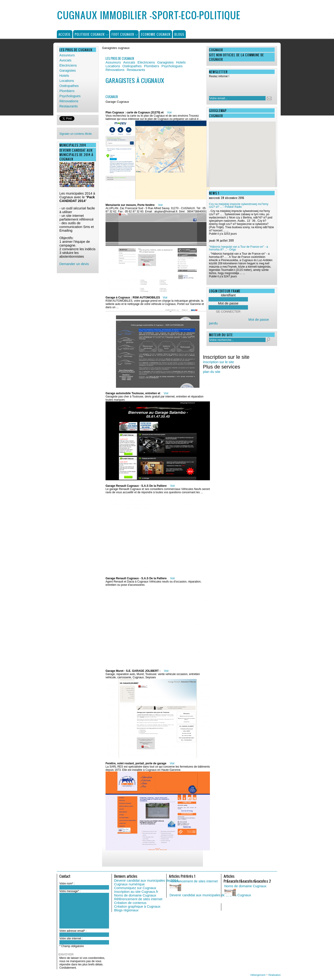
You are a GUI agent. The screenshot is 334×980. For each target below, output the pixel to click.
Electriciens (68, 65)
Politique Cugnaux (90, 34)
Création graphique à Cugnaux (137, 906)
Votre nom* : (67, 884)
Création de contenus (130, 903)
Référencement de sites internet (138, 899)
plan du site (212, 372)
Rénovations (69, 101)
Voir (169, 112)
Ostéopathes (69, 86)
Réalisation (275, 975)
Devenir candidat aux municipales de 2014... (148, 881)
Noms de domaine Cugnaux (135, 895)
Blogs (179, 34)
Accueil (65, 34)
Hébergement (258, 975)
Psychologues (70, 96)
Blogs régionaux (126, 910)
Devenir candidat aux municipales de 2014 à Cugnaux (210, 895)
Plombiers (67, 91)
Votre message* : (70, 891)
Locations (67, 81)
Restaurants (69, 106)
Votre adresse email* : (73, 931)
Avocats (65, 60)
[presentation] (239, 86)
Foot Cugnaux (123, 34)
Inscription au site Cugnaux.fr (136, 892)
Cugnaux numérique (129, 884)
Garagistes (68, 70)
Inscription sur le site (218, 362)
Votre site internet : (71, 938)
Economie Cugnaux (156, 34)
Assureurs (67, 55)
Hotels (64, 76)
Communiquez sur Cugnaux (135, 888)
